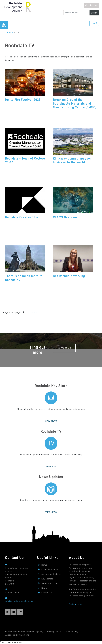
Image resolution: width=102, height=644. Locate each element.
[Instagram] (86, 6)
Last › (34, 312)
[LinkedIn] (91, 6)
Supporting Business (52, 574)
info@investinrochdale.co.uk (19, 601)
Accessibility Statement (17, 635)
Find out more (76, 604)
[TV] (96, 6)
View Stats (51, 421)
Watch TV (51, 467)
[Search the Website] (76, 13)
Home (10, 33)
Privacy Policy (54, 632)
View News (51, 512)
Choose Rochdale (50, 570)
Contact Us (64, 348)
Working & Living (49, 583)
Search (94, 13)
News (44, 588)
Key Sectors (47, 579)
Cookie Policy (72, 632)
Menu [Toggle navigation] (94, 23)
